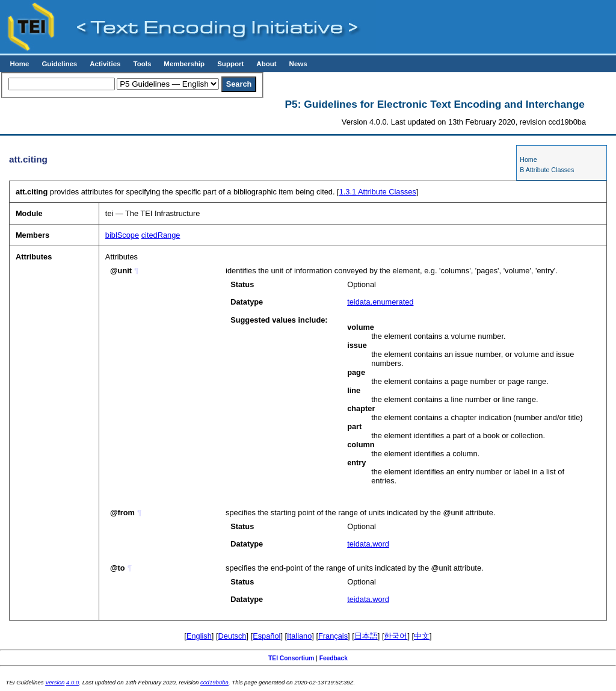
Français (333, 636)
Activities (105, 64)
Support (230, 64)
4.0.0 (72, 682)
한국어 (396, 636)
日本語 (366, 636)
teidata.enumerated (380, 302)
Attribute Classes (378, 192)
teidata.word (368, 544)
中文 (422, 636)
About (266, 64)
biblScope (122, 235)
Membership (184, 64)
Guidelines (59, 64)
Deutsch (233, 636)
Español (266, 636)
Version (55, 682)
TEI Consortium (291, 658)
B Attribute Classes (547, 170)
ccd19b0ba (214, 682)
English (199, 636)
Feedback (334, 658)
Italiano (299, 636)
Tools (142, 64)
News (298, 64)
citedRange (161, 235)
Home (19, 64)
